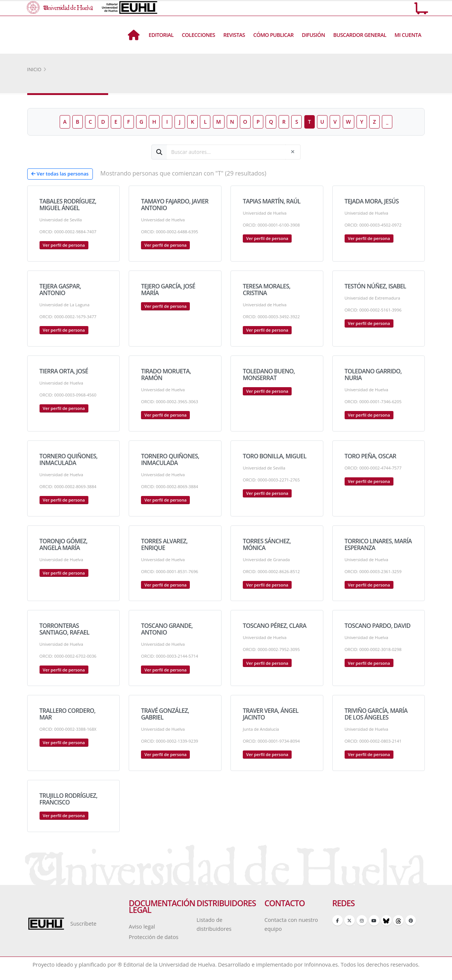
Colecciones (198, 35)
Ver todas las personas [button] (60, 174)
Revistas (234, 35)
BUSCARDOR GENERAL (360, 35)
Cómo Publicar (273, 35)
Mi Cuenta (408, 35)
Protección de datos (153, 937)
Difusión (313, 35)
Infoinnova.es (321, 965)
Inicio (34, 69)
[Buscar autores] (226, 152)
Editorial (161, 35)
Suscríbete (84, 924)
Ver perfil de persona (64, 245)
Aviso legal (142, 927)
